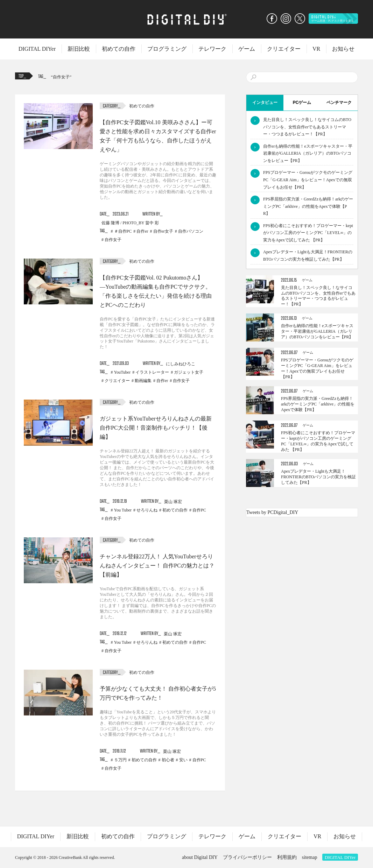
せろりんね (147, 510)
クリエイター (284, 49)
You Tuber (123, 510)
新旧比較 (79, 49)
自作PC (199, 510)
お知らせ (343, 49)
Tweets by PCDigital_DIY (272, 512)
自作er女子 (163, 231)
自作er (142, 231)
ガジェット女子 (189, 372)
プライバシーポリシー (247, 857)
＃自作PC (123, 231)
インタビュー (265, 103)
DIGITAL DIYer (37, 49)
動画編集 (143, 381)
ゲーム (247, 49)
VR (316, 49)
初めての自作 (119, 49)
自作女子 (61, 77)
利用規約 (287, 857)
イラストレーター (152, 372)
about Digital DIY (200, 857)
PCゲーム (302, 103)
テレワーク (212, 49)
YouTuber (122, 372)
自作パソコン (191, 231)
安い (183, 760)
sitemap (310, 857)
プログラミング (167, 49)
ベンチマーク (339, 103)
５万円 (120, 760)
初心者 (168, 760)
